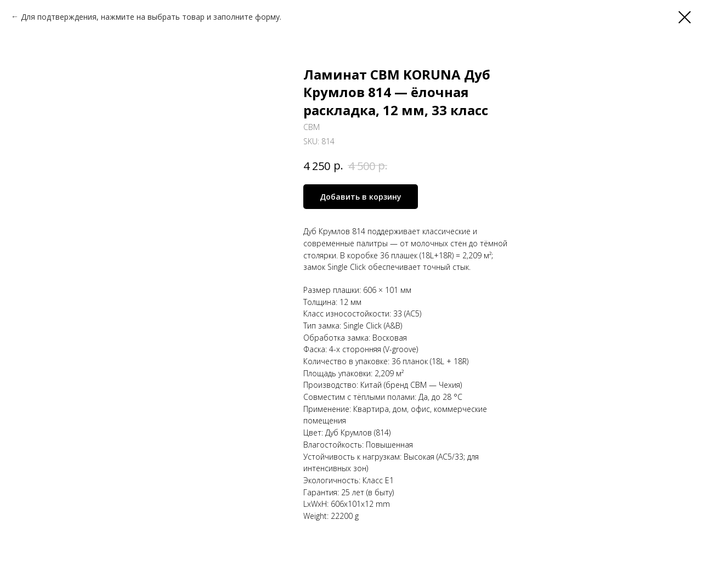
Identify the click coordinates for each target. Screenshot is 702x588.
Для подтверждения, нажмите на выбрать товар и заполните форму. (151, 17)
